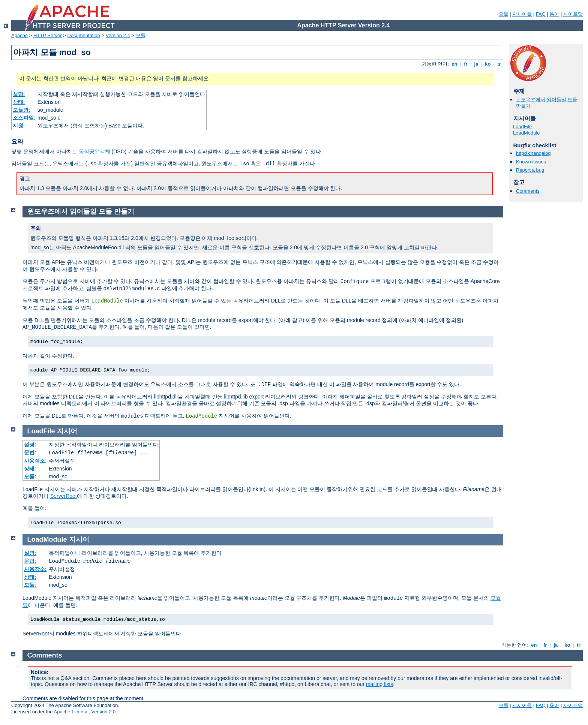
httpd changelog (533, 153)
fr (466, 64)
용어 (554, 14)
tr (499, 64)
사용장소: (35, 461)
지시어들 (522, 14)
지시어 (67, 431)
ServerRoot (64, 496)
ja (476, 64)
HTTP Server (48, 35)
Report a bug (530, 170)
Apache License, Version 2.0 (85, 712)
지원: (19, 126)
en (454, 64)
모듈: (30, 476)
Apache (19, 35)
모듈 (504, 14)
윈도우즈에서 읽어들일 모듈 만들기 (81, 211)
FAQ (541, 14)
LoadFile (522, 127)
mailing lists (379, 684)
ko (488, 64)
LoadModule (526, 133)
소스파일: (24, 118)
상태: (19, 102)
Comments (528, 191)
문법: (30, 452)
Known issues (531, 162)
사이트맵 (573, 14)
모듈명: (22, 110)
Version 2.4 (118, 35)
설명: (19, 94)
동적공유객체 (94, 151)
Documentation (83, 35)
